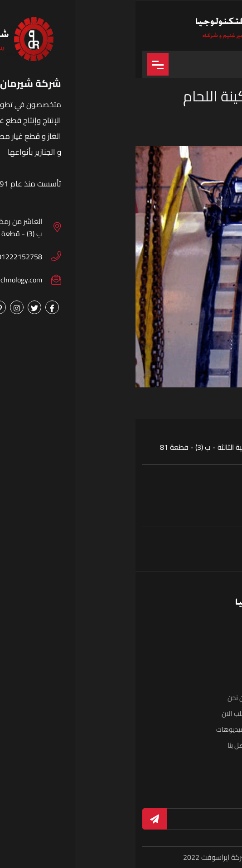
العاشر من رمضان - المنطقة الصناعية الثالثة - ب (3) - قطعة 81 (117, 447)
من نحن (102, 698)
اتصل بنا (102, 745)
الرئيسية (216, 698)
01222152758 (188, 554)
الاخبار (219, 745)
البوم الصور (212, 729)
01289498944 (134, 554)
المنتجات (215, 713)
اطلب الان (99, 713)
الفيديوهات (97, 729)
